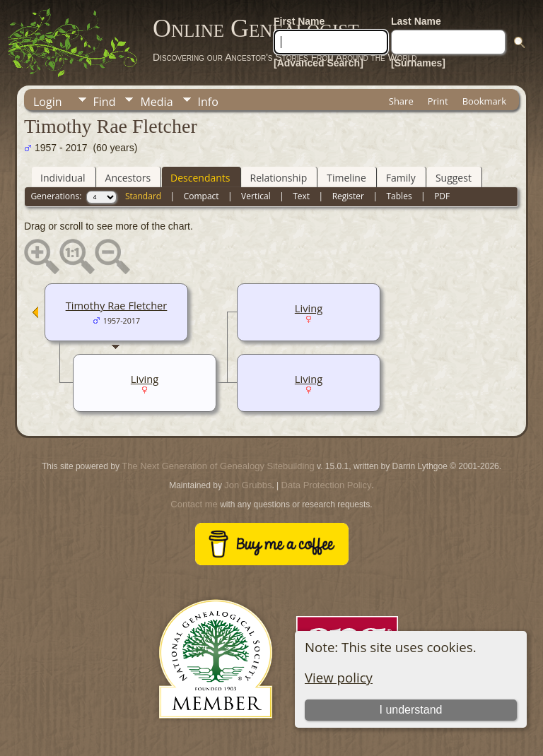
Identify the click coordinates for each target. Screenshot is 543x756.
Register (348, 196)
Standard (143, 196)
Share (401, 101)
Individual (63, 178)
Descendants (200, 178)
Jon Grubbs (248, 485)
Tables (399, 196)
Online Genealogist (256, 28)
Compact (202, 196)
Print (438, 101)
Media (156, 102)
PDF (442, 196)
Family (401, 178)
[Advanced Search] (319, 63)
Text (301, 196)
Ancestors (128, 178)
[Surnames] (418, 63)
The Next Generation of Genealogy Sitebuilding (218, 466)
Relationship (279, 178)
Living (309, 308)
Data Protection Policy (327, 485)
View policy (339, 677)
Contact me (194, 504)
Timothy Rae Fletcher (117, 305)
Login (48, 102)
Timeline (346, 178)
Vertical (256, 196)
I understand (410, 710)
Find (105, 102)
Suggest (454, 178)
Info (208, 102)
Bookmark (484, 101)
